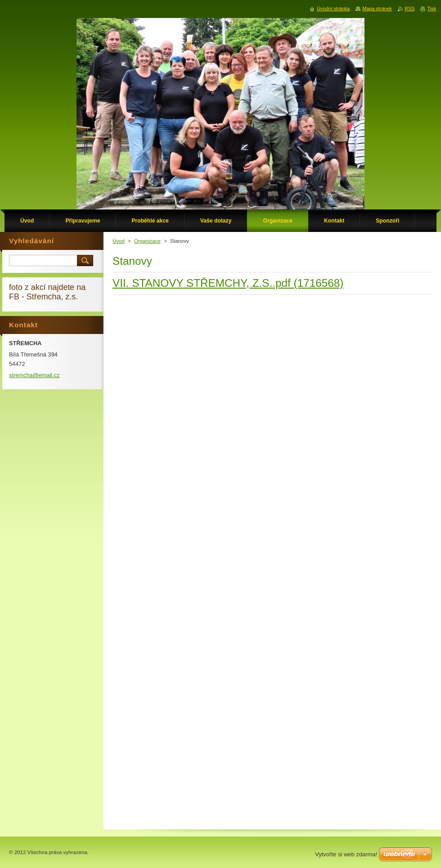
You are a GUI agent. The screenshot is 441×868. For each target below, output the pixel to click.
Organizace (147, 241)
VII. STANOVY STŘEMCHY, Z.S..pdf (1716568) (228, 283)
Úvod (119, 241)
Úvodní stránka (333, 9)
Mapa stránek (377, 9)
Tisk (432, 9)
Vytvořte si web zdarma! (346, 854)
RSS (409, 9)
